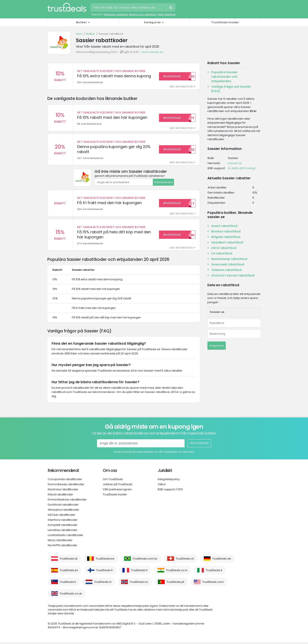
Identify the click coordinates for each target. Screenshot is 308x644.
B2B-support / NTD (170, 491)
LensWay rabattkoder (63, 532)
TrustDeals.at (68, 560)
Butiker (90, 34)
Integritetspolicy (169, 481)
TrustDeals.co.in (177, 572)
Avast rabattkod (224, 226)
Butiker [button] (81, 22)
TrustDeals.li (68, 584)
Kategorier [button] (153, 22)
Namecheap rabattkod (229, 259)
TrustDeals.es (69, 572)
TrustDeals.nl (103, 584)
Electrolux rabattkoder (63, 491)
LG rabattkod (222, 253)
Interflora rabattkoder (63, 522)
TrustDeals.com (213, 584)
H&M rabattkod (166, 14)
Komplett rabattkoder (63, 527)
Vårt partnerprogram (117, 491)
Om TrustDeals (113, 481)
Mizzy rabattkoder (60, 542)
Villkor (162, 486)
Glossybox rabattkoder (64, 512)
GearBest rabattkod (227, 242)
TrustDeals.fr (139, 572)
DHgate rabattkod (226, 237)
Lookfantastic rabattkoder (66, 537)
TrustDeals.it (214, 572)
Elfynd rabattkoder (60, 496)
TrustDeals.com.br (145, 560)
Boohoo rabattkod (226, 231)
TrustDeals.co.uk (71, 595)
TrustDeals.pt (175, 584)
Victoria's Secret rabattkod (233, 275)
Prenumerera (163, 183)
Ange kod (217, 346)
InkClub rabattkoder (62, 517)
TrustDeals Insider (225, 22)
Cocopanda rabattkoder (65, 481)
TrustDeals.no (139, 584)
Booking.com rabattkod (143, 14)
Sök (171, 8)
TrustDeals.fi (104, 572)
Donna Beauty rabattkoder (66, 486)
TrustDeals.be (105, 560)
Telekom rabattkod (226, 270)
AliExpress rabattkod (116, 14)
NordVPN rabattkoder (63, 547)
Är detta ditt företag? (242, 168)
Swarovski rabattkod (228, 264)
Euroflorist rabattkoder (63, 506)
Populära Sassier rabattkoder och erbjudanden (224, 77)
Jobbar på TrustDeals (118, 486)
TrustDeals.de (222, 560)
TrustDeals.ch (185, 560)
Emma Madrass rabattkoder (67, 501)
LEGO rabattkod (224, 248)
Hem (79, 34)
